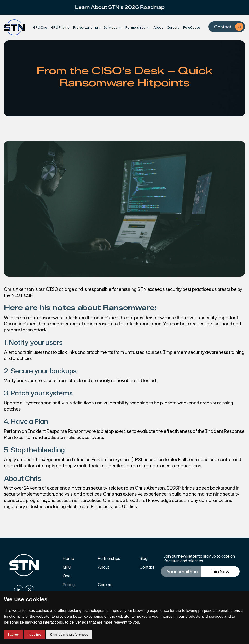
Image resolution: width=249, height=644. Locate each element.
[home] (14, 27)
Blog (143, 558)
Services (110, 28)
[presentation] (199, 590)
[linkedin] (19, 590)
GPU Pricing (60, 27)
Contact (147, 567)
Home (69, 558)
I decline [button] (34, 635)
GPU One (40, 27)
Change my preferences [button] (69, 635)
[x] (29, 590)
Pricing (69, 585)
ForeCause (192, 27)
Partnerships (109, 558)
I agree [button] (13, 635)
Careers (173, 27)
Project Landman (86, 27)
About (158, 27)
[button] (113, 28)
